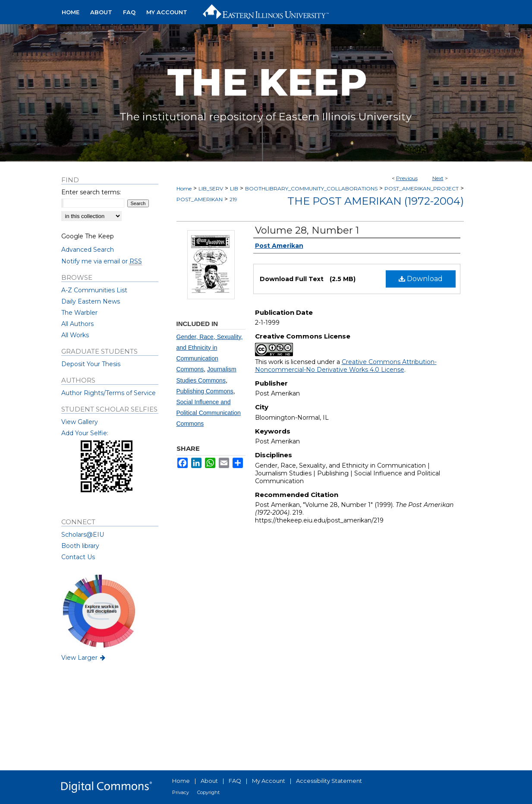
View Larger (84, 658)
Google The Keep (88, 236)
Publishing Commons (205, 391)
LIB (234, 188)
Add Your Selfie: (85, 433)
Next (438, 178)
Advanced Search (88, 250)
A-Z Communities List (94, 290)
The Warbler (79, 313)
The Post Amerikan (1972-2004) (376, 201)
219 (233, 199)
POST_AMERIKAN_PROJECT (422, 188)
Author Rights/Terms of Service (109, 393)
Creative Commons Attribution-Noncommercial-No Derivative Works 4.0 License (346, 366)
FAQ (235, 781)
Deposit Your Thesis (91, 364)
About (209, 781)
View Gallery (80, 422)
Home (184, 188)
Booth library (80, 546)
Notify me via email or (102, 261)
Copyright (208, 792)
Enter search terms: (91, 192)
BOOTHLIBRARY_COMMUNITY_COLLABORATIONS (311, 188)
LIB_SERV (211, 188)
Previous (407, 178)
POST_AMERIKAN (200, 199)
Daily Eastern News (91, 301)
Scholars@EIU (83, 535)
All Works (75, 335)
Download (421, 279)
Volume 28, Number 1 (307, 230)
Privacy (181, 792)
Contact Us (78, 557)
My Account (269, 781)
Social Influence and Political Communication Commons (209, 413)
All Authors (77, 324)
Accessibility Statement (329, 781)
